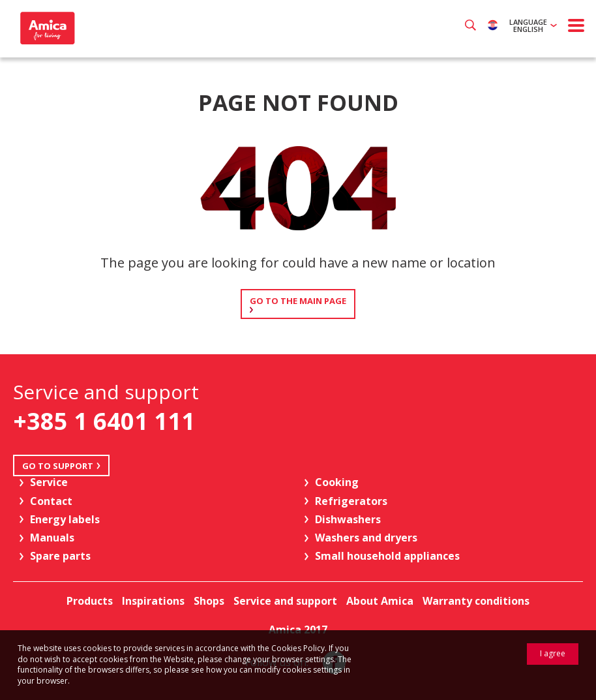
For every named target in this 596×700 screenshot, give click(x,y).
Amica (46, 28)
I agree (553, 653)
